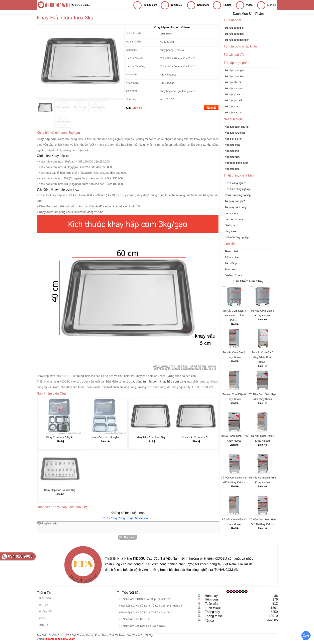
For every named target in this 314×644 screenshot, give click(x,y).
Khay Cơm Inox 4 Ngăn (105, 437)
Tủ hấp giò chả (233, 100)
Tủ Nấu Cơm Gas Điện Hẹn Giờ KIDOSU (143, 626)
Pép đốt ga (231, 263)
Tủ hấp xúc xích (234, 113)
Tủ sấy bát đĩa (234, 55)
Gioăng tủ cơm (233, 275)
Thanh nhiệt (231, 251)
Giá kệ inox (231, 225)
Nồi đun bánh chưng (237, 127)
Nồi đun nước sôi (235, 133)
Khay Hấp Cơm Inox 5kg (196, 437)
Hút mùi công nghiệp (237, 237)
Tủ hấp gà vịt (232, 94)
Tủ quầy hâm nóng (236, 207)
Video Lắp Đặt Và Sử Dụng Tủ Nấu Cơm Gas (145, 612)
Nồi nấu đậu (232, 169)
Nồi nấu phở (232, 151)
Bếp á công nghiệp (235, 183)
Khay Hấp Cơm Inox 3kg (151, 437)
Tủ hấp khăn (232, 106)
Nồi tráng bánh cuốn (237, 163)
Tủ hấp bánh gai (234, 70)
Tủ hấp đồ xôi (233, 82)
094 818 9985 (20, 556)
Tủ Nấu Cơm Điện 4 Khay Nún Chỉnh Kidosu (234, 315)
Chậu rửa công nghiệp (238, 195)
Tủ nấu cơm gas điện (237, 40)
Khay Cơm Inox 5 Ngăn (60, 437)
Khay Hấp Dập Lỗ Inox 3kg (60, 490)
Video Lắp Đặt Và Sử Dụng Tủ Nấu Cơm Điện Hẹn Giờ (151, 606)
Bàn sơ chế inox (234, 219)
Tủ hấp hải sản (233, 88)
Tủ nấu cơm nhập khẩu (240, 46)
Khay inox (230, 231)
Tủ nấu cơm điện (234, 28)
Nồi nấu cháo (232, 145)
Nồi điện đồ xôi (233, 139)
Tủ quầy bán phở (235, 201)
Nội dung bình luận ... (128, 527)
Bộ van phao (232, 257)
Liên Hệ (234, 324)
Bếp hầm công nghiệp (237, 189)
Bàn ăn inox (232, 213)
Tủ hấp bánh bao (235, 76)
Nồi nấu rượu (232, 157)
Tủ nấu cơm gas (234, 34)
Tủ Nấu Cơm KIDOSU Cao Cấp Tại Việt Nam (145, 599)
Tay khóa (230, 269)
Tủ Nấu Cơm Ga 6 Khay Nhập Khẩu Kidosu (262, 357)
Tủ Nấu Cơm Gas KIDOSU (135, 619)
